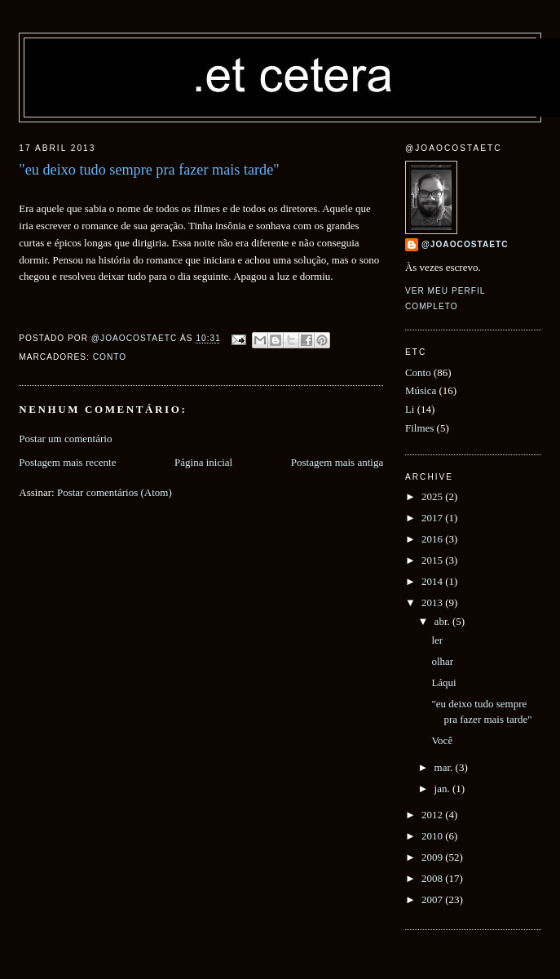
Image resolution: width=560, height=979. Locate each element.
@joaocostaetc (465, 244)
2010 (433, 836)
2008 (433, 878)
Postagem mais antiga (337, 462)
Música (421, 390)
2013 (433, 602)
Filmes (419, 428)
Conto (110, 357)
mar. (445, 767)
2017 (433, 518)
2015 (433, 560)
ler (437, 640)
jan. (443, 789)
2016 (433, 539)
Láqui (443, 682)
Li (410, 409)
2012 (433, 815)
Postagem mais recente (67, 462)
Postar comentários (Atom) (115, 492)
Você (442, 740)
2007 (433, 899)
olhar (442, 661)
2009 (433, 857)
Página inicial (203, 462)
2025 (433, 496)
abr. (443, 621)
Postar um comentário (65, 439)
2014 (433, 581)
